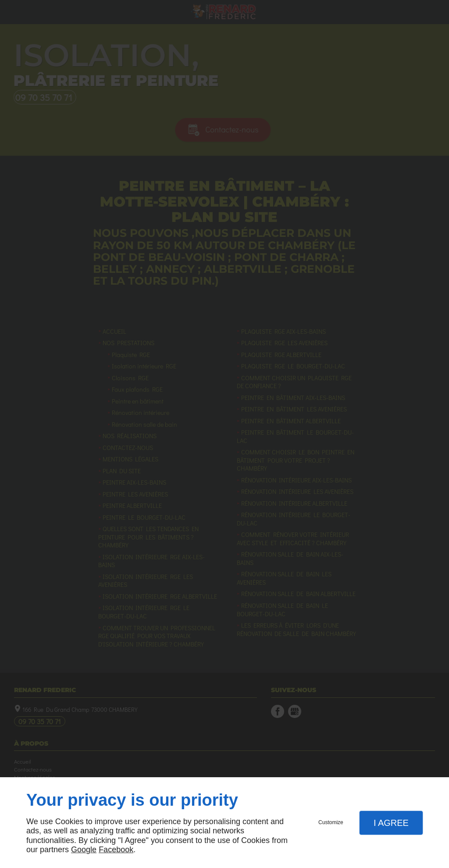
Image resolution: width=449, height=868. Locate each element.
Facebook (116, 850)
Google (84, 850)
